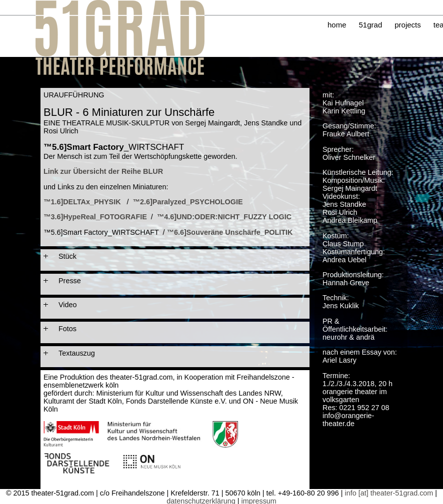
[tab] (175, 256)
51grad (371, 25)
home (337, 25)
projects (408, 25)
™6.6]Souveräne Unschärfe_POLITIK (230, 232)
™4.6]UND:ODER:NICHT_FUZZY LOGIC (224, 217)
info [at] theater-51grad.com (389, 493)
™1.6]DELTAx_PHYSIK (82, 202)
